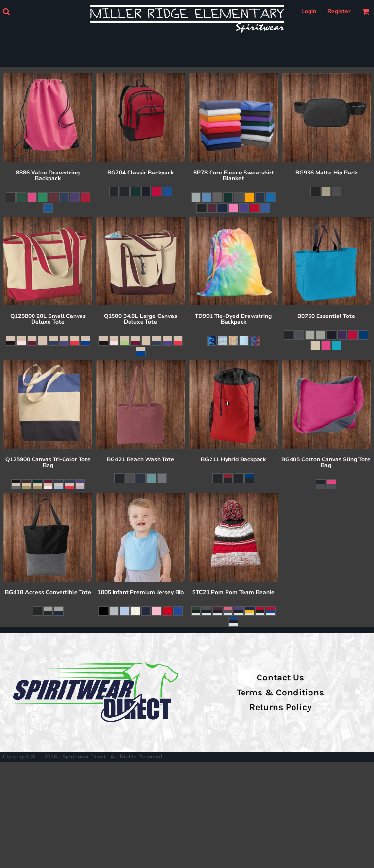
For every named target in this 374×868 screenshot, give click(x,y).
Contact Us (280, 678)
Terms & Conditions (280, 693)
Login (309, 11)
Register (339, 11)
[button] (6, 11)
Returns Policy (280, 707)
